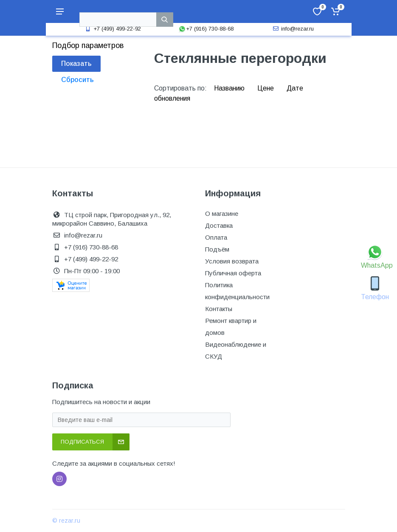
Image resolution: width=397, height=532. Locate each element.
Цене (266, 88)
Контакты (219, 309)
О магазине (222, 214)
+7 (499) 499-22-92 (112, 29)
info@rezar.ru (292, 29)
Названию (230, 88)
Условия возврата (232, 261)
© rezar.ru (66, 521)
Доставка (219, 225)
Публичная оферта (233, 273)
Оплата (216, 237)
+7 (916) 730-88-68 (206, 29)
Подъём (217, 249)
